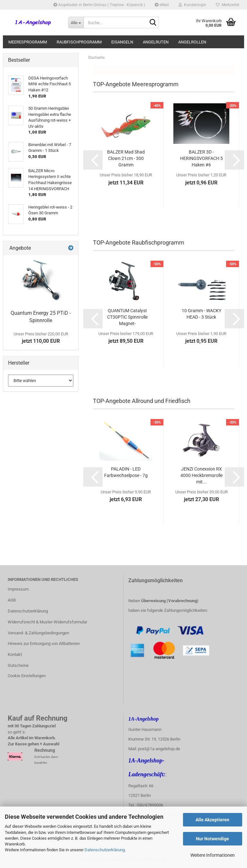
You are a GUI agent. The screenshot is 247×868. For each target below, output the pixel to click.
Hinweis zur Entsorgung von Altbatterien (44, 644)
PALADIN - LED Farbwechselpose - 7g (126, 472)
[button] (93, 160)
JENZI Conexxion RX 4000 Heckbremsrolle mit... (201, 475)
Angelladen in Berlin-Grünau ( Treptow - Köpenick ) (99, 5)
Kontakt (15, 654)
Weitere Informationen (213, 855)
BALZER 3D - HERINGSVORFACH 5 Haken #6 (201, 158)
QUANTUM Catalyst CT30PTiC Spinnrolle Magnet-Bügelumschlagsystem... (127, 317)
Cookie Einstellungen (27, 676)
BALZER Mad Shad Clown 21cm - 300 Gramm (126, 158)
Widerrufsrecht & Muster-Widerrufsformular (47, 622)
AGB (12, 600)
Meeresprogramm (28, 42)
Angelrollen (192, 42)
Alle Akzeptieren (212, 820)
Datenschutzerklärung (105, 850)
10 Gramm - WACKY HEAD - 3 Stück (201, 314)
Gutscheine (18, 665)
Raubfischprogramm (79, 42)
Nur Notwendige (212, 839)
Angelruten (156, 42)
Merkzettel (228, 5)
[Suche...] (76, 23)
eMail (162, 5)
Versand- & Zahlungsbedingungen (38, 633)
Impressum (18, 589)
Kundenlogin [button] (192, 5)
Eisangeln (122, 42)
